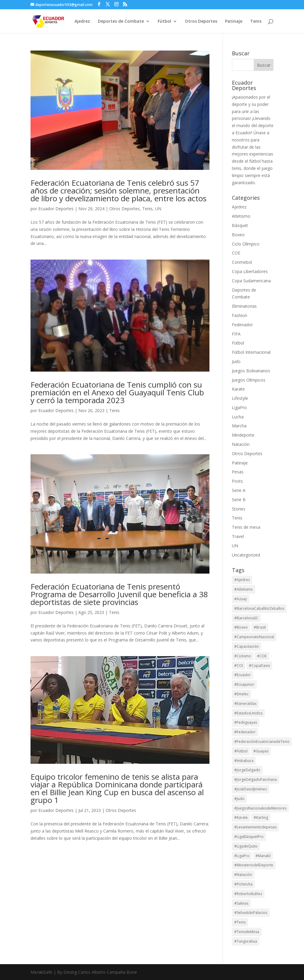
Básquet (240, 225)
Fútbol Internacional (251, 352)
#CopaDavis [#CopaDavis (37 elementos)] (259, 666)
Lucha (238, 417)
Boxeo (238, 235)
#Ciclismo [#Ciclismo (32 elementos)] (243, 656)
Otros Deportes (201, 22)
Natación (241, 444)
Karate (238, 389)
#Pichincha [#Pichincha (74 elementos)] (243, 884)
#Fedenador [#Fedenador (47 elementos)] (245, 732)
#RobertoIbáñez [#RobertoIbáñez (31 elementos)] (248, 894)
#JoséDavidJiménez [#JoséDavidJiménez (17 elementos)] (251, 789)
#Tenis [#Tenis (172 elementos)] (240, 922)
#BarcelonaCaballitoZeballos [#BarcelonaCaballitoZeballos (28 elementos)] (259, 608)
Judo (236, 361)
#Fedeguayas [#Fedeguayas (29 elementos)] (246, 722)
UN (158, 209)
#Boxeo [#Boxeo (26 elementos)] (241, 627)
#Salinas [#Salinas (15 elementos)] (241, 903)
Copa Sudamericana (251, 281)
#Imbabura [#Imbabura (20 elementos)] (244, 761)
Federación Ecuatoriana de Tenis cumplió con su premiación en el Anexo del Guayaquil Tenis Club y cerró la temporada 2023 (117, 392)
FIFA (236, 334)
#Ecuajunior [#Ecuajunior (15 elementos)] (244, 684)
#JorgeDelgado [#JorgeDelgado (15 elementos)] (247, 770)
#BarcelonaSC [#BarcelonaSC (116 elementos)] (246, 618)
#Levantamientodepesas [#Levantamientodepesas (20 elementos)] (255, 827)
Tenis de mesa (246, 527)
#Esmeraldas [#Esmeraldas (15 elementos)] (245, 704)
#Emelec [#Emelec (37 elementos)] (241, 694)
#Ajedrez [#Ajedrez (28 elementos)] (242, 580)
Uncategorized (246, 555)
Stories (239, 509)
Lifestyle (240, 398)
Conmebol (242, 262)
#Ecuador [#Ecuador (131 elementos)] (243, 675)
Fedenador (242, 325)
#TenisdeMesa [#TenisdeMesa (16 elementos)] (247, 932)
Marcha (239, 426)
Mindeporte (243, 435)
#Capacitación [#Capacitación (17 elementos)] (247, 646)
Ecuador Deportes (56, 209)
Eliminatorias (244, 306)
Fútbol (164, 22)
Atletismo (241, 216)
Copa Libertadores (250, 271)
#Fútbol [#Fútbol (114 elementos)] (241, 751)
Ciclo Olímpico (246, 244)
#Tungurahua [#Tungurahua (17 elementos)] (246, 941)
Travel (238, 536)
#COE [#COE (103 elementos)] (262, 656)
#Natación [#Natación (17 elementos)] (243, 875)
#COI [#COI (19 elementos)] (239, 666)
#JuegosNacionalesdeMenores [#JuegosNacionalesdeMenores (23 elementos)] (260, 808)
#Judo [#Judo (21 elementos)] (239, 799)
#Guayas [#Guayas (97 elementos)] (261, 751)
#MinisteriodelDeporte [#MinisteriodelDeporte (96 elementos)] (254, 865)
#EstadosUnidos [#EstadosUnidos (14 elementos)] (248, 713)
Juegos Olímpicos (249, 380)
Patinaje (234, 22)
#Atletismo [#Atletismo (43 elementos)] (244, 589)
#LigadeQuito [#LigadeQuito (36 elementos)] (246, 846)
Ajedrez (82, 22)
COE (236, 253)
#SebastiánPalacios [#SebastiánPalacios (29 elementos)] (251, 913)
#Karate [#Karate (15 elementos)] (241, 817)
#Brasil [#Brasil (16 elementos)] (260, 627)
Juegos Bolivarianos (251, 371)
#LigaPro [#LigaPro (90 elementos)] (242, 856)
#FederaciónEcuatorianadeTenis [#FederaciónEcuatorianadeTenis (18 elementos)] (262, 742)
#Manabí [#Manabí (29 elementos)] (263, 856)
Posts (237, 481)
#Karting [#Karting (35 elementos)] (261, 817)
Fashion (240, 315)
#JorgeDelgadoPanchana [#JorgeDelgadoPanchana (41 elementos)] (256, 779)
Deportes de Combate (121, 22)
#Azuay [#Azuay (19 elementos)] (241, 599)
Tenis (256, 22)
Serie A (239, 490)
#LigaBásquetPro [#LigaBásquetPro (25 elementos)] (249, 837)
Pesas (238, 472)
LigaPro (239, 407)
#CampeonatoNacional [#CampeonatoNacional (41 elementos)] (254, 637)
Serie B (239, 500)
